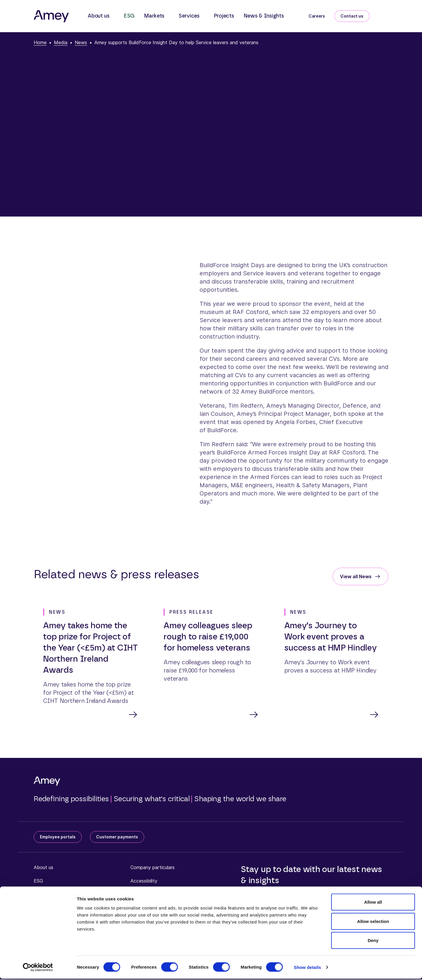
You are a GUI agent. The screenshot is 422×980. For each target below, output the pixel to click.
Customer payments (117, 837)
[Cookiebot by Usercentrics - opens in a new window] (38, 969)
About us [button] (99, 16)
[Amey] (51, 16)
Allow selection (373, 922)
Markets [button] (154, 16)
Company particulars (153, 868)
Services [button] (189, 16)
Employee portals (58, 837)
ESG (129, 16)
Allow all (373, 903)
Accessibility (144, 881)
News (81, 42)
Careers (317, 16)
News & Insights (264, 16)
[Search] (384, 15)
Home (40, 42)
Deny (373, 942)
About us (44, 868)
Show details (308, 968)
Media (61, 42)
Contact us (352, 16)
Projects (224, 16)
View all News (356, 576)
